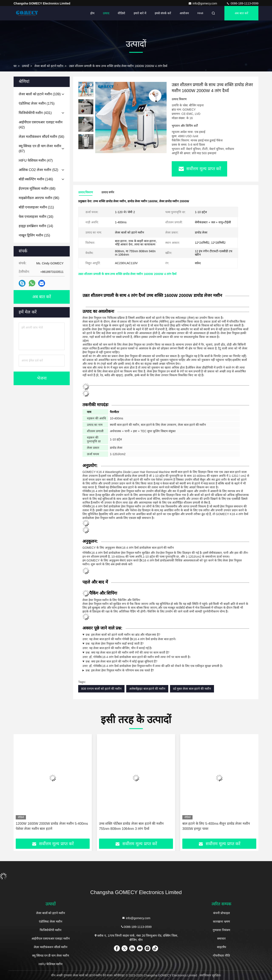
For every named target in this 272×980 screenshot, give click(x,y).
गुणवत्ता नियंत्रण (221, 930)
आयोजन (184, 13)
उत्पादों (25, 66)
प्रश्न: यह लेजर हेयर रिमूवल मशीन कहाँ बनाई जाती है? (115, 644)
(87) (40, 149)
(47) (36, 160)
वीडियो (121, 13)
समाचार (221, 939)
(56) (41, 137)
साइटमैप (222, 947)
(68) (37, 189)
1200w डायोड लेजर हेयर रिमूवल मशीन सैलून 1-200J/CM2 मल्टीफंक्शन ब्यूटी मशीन (46, 826)
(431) (35, 113)
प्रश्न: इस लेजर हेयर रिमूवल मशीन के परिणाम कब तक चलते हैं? (120, 670)
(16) (36, 217)
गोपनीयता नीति (221, 956)
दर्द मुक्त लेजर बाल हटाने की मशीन (192, 689)
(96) (39, 198)
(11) (36, 207)
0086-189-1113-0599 (242, 3)
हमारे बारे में (140, 13)
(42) (41, 125)
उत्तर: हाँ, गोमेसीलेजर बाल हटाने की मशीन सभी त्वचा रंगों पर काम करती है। (166, 655)
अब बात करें (241, 13)
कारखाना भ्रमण (221, 922)
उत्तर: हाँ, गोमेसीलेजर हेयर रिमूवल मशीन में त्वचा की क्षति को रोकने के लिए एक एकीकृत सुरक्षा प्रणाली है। (166, 663)
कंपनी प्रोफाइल (221, 913)
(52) (38, 170)
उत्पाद (106, 13)
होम (92, 13)
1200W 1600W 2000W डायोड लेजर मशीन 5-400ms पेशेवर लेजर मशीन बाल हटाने (135, 826)
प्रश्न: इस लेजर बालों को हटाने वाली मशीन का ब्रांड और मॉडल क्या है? (123, 635)
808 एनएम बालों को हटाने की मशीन (101, 689)
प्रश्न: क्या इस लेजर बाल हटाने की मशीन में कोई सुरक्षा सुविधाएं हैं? (121, 661)
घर (15, 66)
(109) (40, 94)
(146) (36, 179)
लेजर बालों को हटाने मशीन (49, 66)
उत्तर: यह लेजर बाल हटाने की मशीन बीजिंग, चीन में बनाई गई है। (166, 646)
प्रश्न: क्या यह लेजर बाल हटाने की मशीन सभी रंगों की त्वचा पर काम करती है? (127, 652)
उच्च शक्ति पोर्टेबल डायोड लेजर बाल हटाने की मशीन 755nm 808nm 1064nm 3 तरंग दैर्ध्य (215, 826)
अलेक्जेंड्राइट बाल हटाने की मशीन (147, 689)
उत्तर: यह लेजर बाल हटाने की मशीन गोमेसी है (166, 637)
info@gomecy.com (203, 3)
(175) (37, 103)
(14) (36, 226)
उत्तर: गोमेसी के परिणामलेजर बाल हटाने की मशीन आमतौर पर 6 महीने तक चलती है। (166, 670)
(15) (34, 235)
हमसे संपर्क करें (163, 13)
